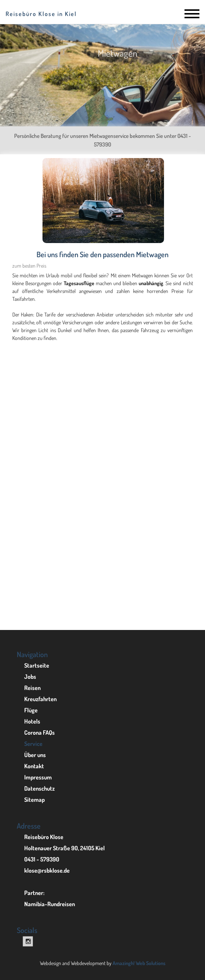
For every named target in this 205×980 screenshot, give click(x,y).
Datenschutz (40, 788)
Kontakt (34, 766)
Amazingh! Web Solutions (139, 963)
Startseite (37, 665)
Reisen (32, 688)
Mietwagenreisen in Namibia (102, 610)
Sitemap (34, 800)
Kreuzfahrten (40, 699)
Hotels (32, 721)
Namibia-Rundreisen (50, 904)
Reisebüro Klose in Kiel (41, 14)
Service (33, 744)
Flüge (31, 710)
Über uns (35, 755)
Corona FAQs (40, 732)
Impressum (38, 777)
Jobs (30, 677)
